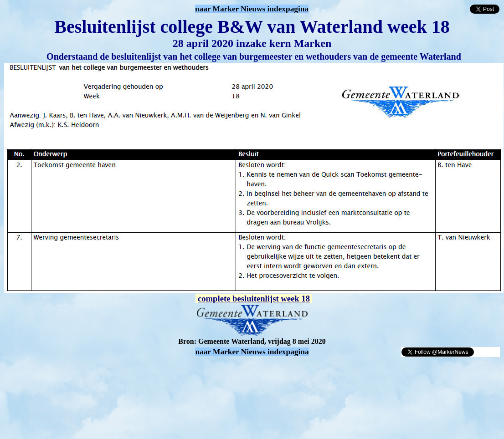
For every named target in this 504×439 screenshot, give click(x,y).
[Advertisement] (110, 371)
